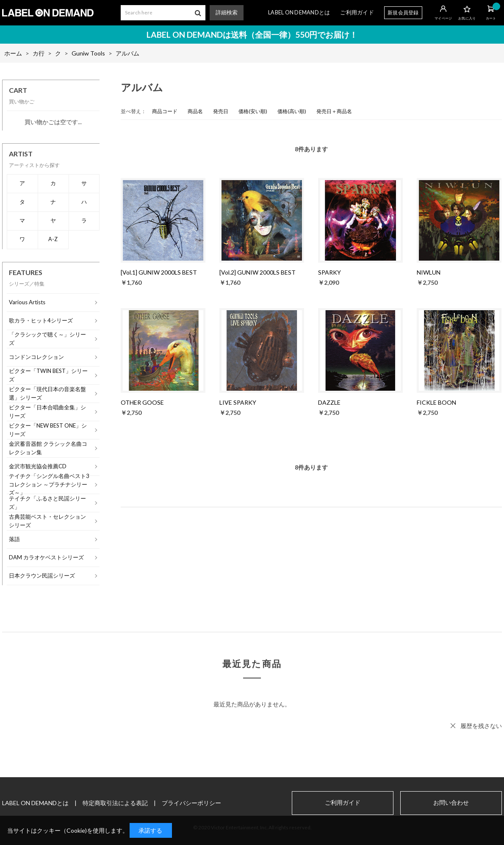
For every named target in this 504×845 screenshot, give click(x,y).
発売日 (221, 111)
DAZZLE (329, 402)
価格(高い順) (292, 111)
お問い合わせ (451, 803)
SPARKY (330, 272)
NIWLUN (429, 272)
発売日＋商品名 (334, 111)
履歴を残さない (481, 726)
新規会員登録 (403, 13)
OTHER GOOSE (142, 402)
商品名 (195, 111)
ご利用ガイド (357, 13)
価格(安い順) (253, 111)
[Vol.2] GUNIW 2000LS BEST (258, 272)
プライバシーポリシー (191, 803)
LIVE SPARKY (238, 402)
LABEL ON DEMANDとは (299, 13)
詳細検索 (227, 13)
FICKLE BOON (436, 402)
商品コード (165, 111)
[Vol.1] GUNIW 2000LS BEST (159, 272)
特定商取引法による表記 (115, 803)
